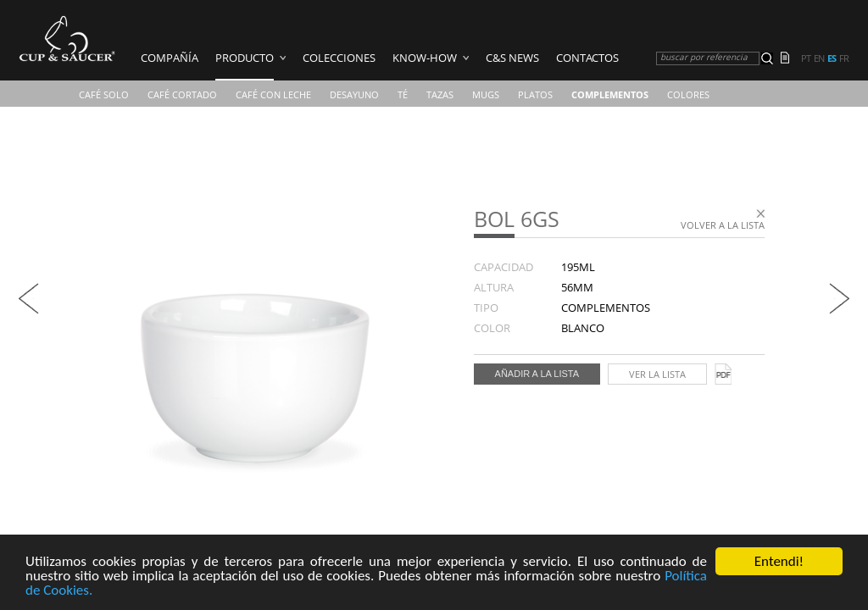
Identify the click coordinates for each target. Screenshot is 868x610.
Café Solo (104, 94)
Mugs (486, 94)
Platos (535, 94)
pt (806, 58)
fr (844, 58)
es (832, 58)
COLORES (688, 94)
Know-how (425, 58)
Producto (245, 58)
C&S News (512, 58)
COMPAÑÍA (170, 58)
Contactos (587, 58)
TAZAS (440, 94)
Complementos (610, 94)
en (819, 58)
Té (403, 94)
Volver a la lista (723, 225)
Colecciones (339, 58)
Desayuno (354, 94)
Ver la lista (657, 374)
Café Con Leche (273, 94)
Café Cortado (182, 94)
